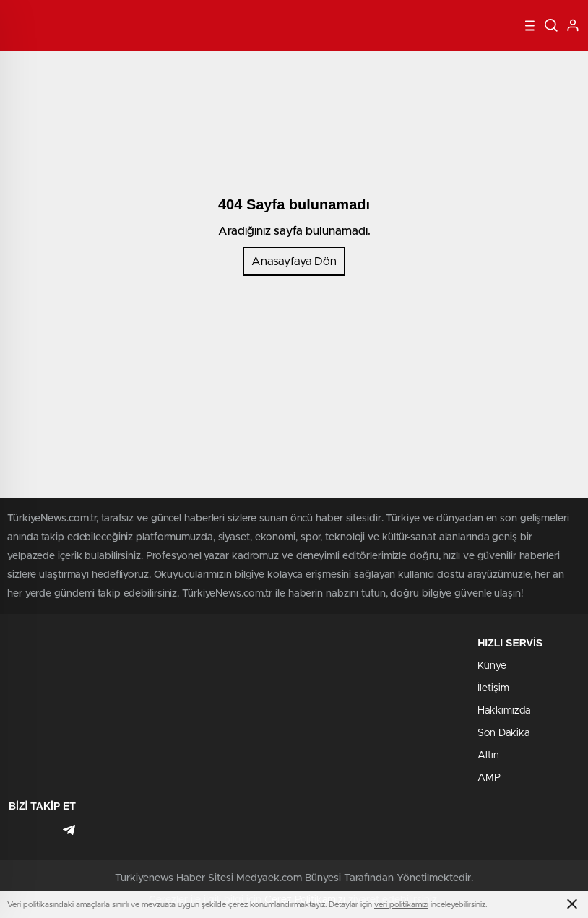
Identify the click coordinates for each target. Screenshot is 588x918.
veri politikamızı (401, 905)
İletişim (493, 688)
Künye (492, 666)
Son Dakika (503, 733)
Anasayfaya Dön (294, 261)
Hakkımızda (504, 711)
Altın (488, 755)
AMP (489, 778)
